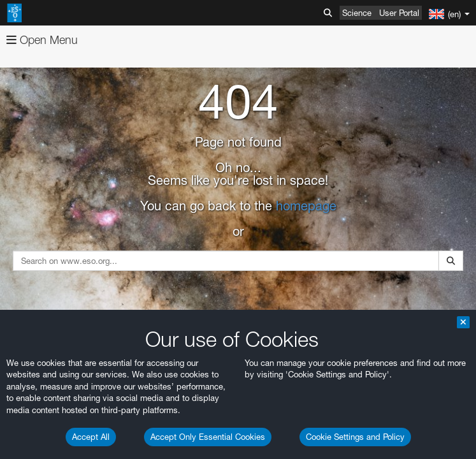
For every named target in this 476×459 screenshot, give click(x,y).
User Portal (399, 13)
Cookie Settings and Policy (355, 437)
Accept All (91, 437)
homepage (306, 206)
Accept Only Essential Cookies (208, 437)
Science (357, 13)
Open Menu (42, 40)
